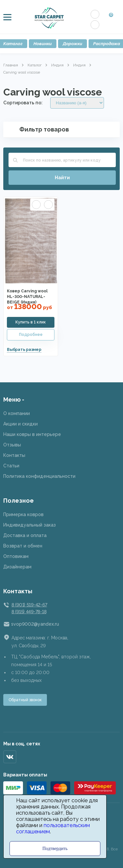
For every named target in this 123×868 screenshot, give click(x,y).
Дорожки (72, 44)
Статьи (11, 466)
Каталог (35, 65)
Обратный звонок (25, 700)
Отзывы (12, 445)
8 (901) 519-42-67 (29, 605)
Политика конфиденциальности (39, 476)
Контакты (14, 455)
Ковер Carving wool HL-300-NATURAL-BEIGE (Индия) (27, 297)
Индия (57, 65)
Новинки (43, 44)
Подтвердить (55, 849)
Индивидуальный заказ (30, 525)
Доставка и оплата (25, 535)
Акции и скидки (20, 424)
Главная (11, 65)
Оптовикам (16, 556)
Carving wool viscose (22, 72)
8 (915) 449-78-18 (29, 612)
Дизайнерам (17, 567)
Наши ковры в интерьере (32, 434)
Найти (62, 178)
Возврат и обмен (23, 546)
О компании (17, 413)
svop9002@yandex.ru (35, 624)
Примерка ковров (23, 514)
